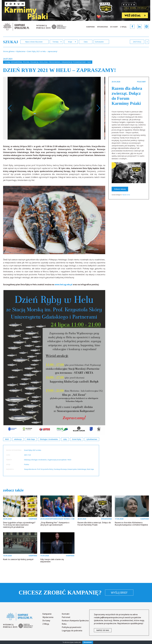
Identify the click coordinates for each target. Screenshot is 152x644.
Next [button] (98, 108)
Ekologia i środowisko (50, 62)
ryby (65, 439)
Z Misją (123, 27)
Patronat (66, 617)
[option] (54, 108)
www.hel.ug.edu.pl (63, 284)
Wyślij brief (119, 592)
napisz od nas (103, 630)
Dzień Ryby (77, 439)
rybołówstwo (92, 439)
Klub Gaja (31, 439)
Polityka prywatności (72, 627)
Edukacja (34, 62)
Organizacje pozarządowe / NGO (76, 62)
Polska (26, 62)
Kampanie (91, 27)
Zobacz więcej (120, 189)
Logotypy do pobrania (72, 631)
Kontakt (66, 614)
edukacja (18, 439)
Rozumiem (88, 642)
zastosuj (137, 42)
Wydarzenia (102, 27)
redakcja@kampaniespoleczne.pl (109, 617)
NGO (7, 439)
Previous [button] (10, 108)
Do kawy (114, 27)
